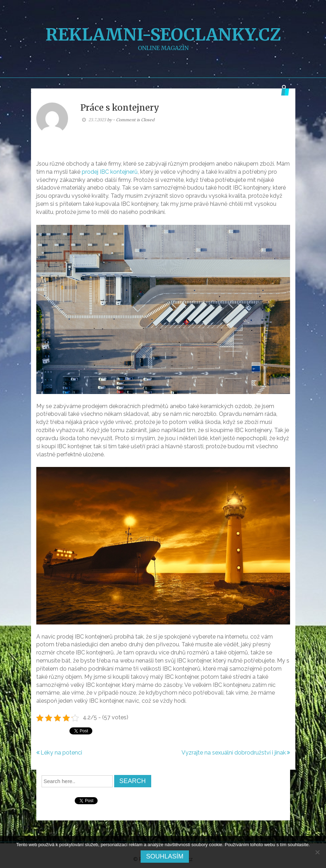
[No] (317, 852)
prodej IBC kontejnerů (110, 172)
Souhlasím (165, 856)
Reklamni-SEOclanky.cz (163, 35)
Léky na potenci (61, 753)
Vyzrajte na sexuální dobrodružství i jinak (234, 753)
